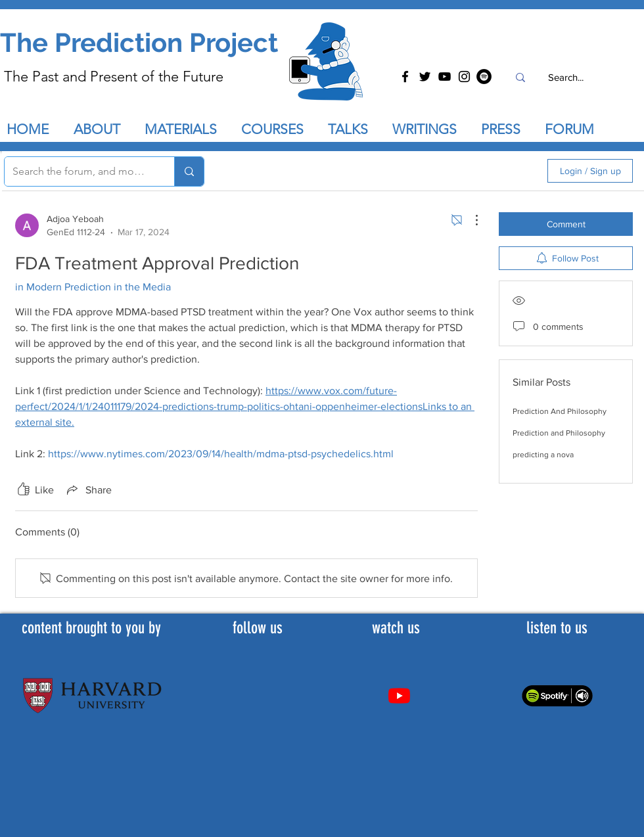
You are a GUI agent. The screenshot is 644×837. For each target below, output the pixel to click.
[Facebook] (405, 77)
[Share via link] (88, 489)
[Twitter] (425, 77)
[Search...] (565, 77)
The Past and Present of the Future (114, 77)
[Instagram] (464, 77)
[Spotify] (484, 77)
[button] (354, 129)
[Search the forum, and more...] (80, 171)
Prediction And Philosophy (560, 411)
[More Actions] (470, 220)
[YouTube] (445, 77)
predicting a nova (543, 455)
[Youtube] (399, 695)
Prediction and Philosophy (559, 433)
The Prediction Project (139, 42)
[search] (467, 171)
